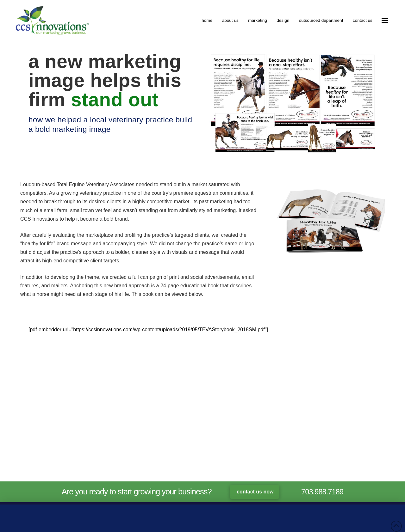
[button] (385, 21)
